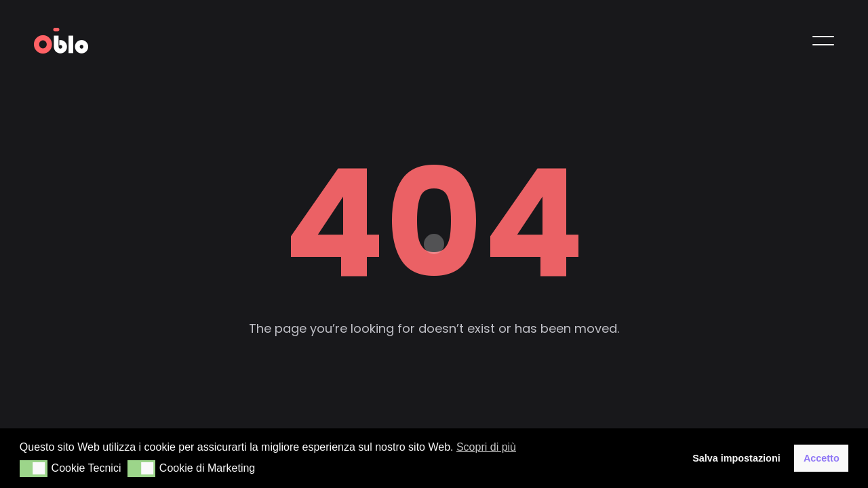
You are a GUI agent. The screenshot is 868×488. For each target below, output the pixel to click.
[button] (34, 469)
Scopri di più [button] (486, 447)
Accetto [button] (822, 458)
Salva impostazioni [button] (736, 458)
